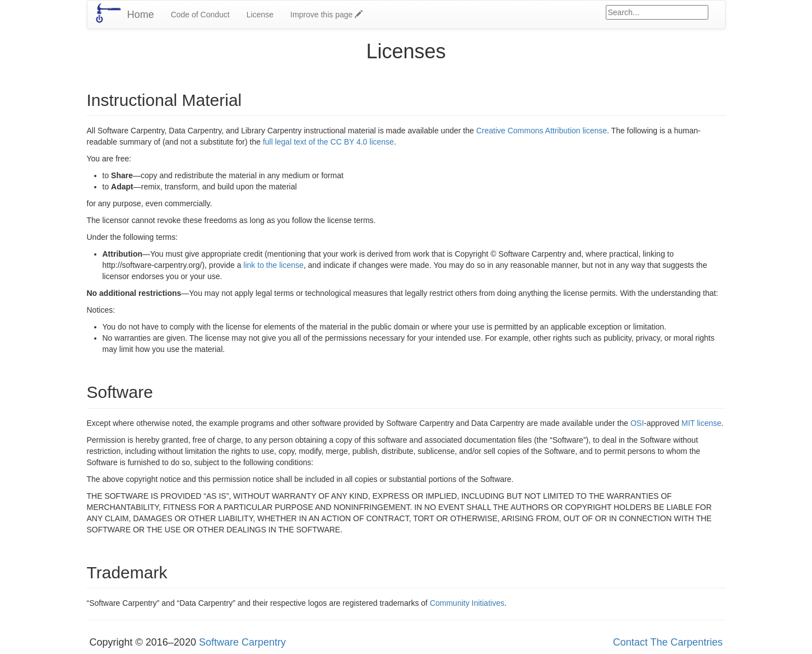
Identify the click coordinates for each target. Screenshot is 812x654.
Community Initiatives (467, 603)
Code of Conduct (200, 15)
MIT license (701, 423)
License (260, 15)
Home (141, 15)
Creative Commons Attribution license (542, 131)
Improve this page (326, 15)
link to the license (273, 265)
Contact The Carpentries (668, 642)
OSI (637, 423)
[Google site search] (657, 12)
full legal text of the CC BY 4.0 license (328, 142)
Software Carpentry (242, 642)
